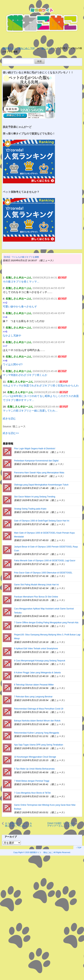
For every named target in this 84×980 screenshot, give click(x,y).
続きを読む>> (11, 433)
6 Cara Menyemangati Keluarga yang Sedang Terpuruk (40, 661)
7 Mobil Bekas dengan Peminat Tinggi (32, 781)
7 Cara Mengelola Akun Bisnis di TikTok (32, 793)
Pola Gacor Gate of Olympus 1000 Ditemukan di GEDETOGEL (43, 573)
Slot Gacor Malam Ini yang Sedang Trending (35, 497)
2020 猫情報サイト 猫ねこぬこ (39, 852)
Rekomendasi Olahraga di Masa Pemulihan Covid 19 (39, 709)
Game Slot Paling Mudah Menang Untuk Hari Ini (36, 585)
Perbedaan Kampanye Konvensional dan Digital (36, 461)
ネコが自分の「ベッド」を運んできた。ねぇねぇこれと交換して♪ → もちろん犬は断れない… (19, 825)
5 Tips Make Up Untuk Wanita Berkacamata (34, 769)
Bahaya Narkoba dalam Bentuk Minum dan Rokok (37, 721)
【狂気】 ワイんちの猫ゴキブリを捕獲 (21, 257)
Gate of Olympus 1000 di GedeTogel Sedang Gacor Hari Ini (42, 521)
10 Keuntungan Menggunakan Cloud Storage (35, 757)
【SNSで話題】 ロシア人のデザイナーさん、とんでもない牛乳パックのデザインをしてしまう (60, 825)
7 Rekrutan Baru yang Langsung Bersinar (33, 697)
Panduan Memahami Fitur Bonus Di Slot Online (36, 597)
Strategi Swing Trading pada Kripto (30, 509)
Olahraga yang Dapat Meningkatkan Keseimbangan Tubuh (41, 485)
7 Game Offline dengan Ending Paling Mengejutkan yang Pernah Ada (46, 623)
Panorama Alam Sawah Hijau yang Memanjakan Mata (39, 473)
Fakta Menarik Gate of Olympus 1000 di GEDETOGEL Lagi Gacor (45, 561)
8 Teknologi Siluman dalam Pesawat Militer (34, 685)
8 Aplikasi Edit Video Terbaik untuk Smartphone (36, 649)
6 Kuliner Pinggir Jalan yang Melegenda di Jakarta (37, 673)
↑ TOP (79, 848)
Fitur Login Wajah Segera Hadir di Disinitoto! (35, 449)
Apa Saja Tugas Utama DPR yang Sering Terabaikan (39, 745)
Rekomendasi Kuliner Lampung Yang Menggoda (37, 733)
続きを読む (9, 418)
